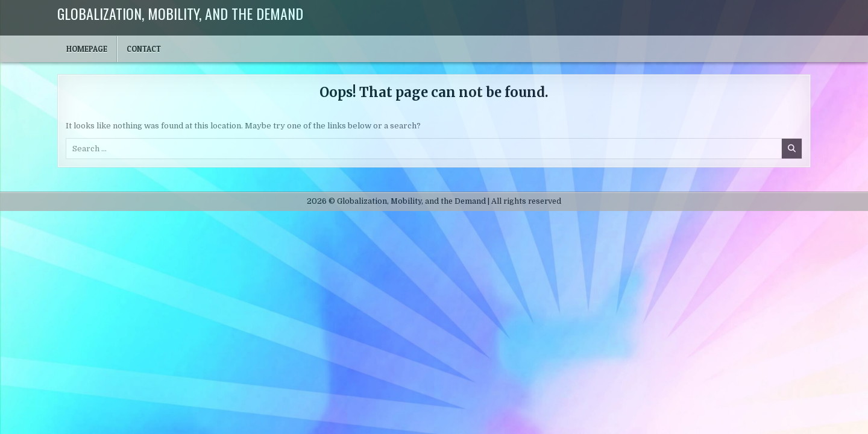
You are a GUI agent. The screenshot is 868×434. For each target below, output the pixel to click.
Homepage (87, 49)
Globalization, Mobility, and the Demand (180, 13)
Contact (144, 49)
